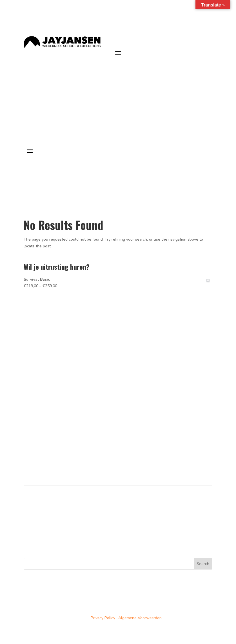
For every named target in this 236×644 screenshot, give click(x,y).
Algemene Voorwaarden (140, 618)
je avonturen (191, 64)
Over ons (32, 439)
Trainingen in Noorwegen (46, 432)
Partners (31, 446)
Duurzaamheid (36, 452)
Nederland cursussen (43, 503)
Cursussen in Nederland (45, 425)
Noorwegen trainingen (44, 510)
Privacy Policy (103, 618)
